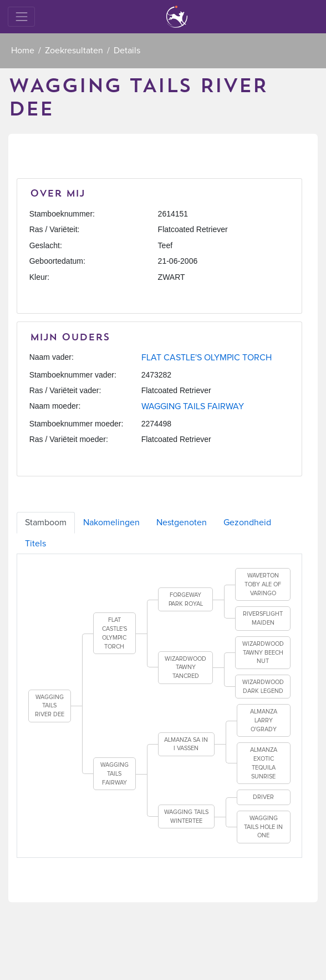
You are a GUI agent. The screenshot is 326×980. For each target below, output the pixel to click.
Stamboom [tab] (46, 522)
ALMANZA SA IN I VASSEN (186, 744)
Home (23, 51)
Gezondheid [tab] (247, 522)
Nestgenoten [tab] (182, 522)
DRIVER (263, 797)
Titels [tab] (35, 544)
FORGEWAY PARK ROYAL (186, 599)
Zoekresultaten (74, 51)
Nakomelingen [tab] (111, 522)
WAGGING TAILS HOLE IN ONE (263, 827)
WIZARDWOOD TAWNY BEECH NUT (263, 652)
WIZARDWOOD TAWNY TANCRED (185, 667)
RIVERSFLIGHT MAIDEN (263, 618)
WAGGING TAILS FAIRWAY (193, 406)
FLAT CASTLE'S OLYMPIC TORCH (207, 358)
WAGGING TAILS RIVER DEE (50, 706)
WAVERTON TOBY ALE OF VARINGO (263, 584)
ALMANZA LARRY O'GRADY (264, 720)
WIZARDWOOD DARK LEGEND (263, 687)
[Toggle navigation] (21, 16)
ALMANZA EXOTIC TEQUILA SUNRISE (264, 763)
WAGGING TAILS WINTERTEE (186, 816)
